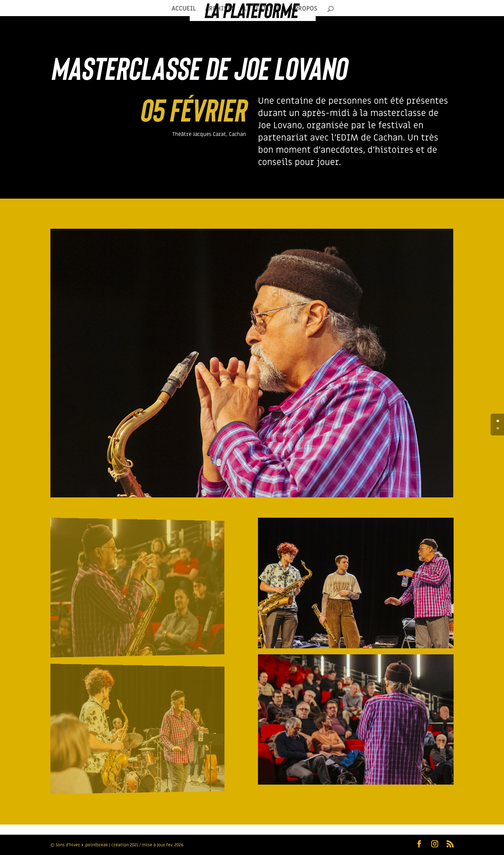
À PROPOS (303, 9)
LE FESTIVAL (262, 9)
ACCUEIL (184, 9)
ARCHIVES (220, 9)
